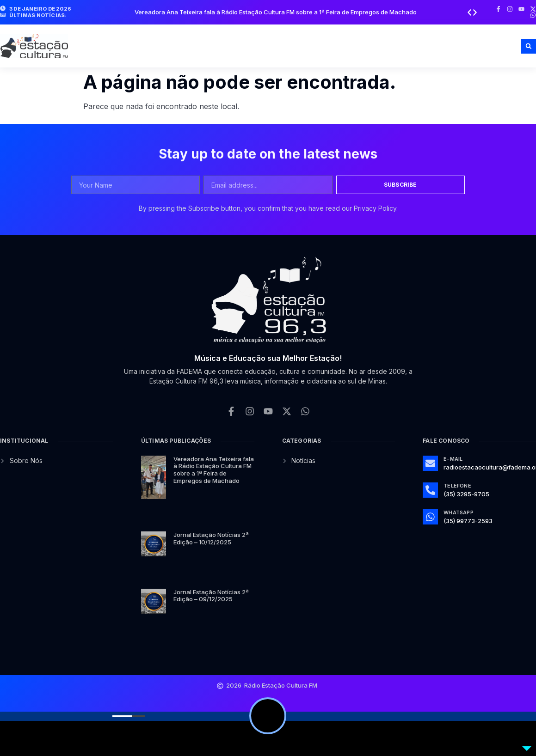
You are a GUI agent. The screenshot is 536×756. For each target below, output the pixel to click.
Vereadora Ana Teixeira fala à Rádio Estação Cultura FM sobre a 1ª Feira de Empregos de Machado (276, 12)
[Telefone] (430, 490)
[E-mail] (430, 463)
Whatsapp (459, 512)
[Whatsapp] (430, 517)
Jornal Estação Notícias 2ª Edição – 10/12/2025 (211, 538)
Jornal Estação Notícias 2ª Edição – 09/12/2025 (211, 596)
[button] (469, 12)
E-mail (453, 459)
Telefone (457, 486)
